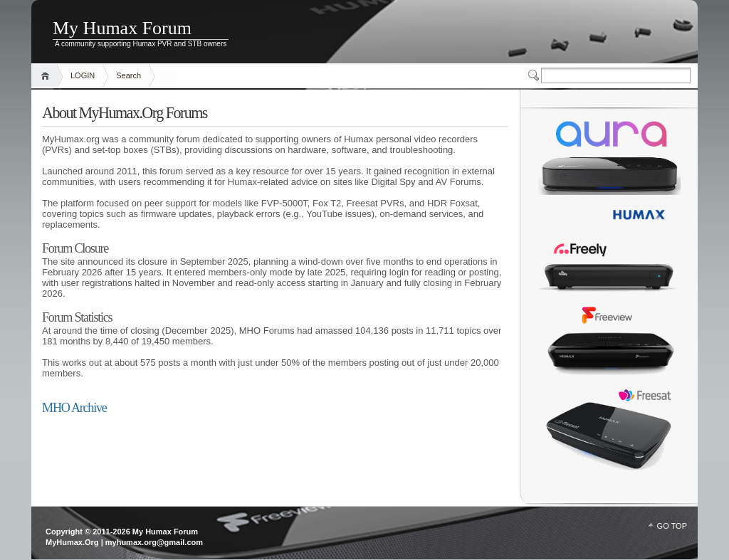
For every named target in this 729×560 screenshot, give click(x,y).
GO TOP (672, 526)
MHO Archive (74, 408)
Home (47, 76)
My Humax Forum (122, 28)
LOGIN (83, 75)
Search (129, 75)
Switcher (535, 75)
